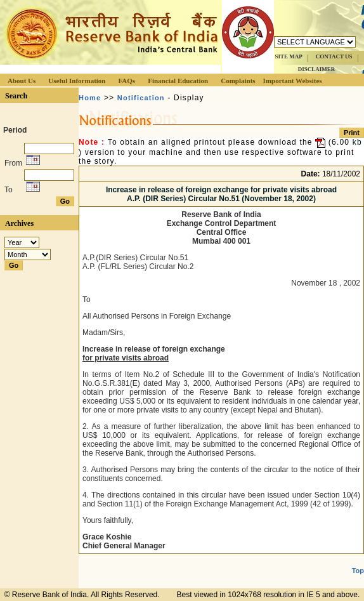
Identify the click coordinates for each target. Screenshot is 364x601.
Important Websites (293, 81)
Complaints (238, 81)
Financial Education (178, 81)
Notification (141, 98)
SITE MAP (288, 56)
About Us (22, 81)
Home (90, 98)
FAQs (127, 81)
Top (358, 571)
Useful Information (77, 81)
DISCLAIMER (317, 69)
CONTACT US (334, 56)
